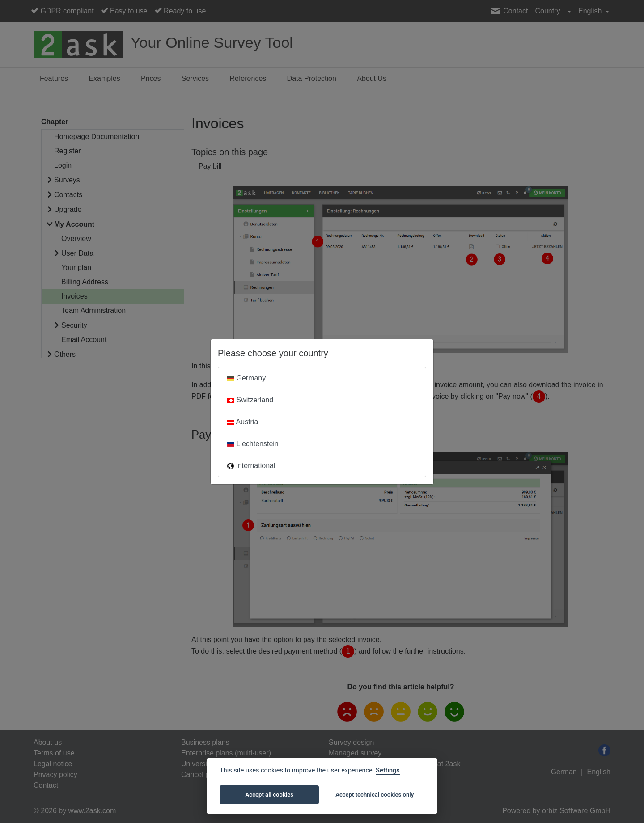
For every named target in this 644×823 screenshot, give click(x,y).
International (251, 466)
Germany (246, 378)
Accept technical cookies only (375, 795)
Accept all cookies (269, 795)
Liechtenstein (253, 444)
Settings (388, 770)
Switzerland (250, 400)
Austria (243, 422)
